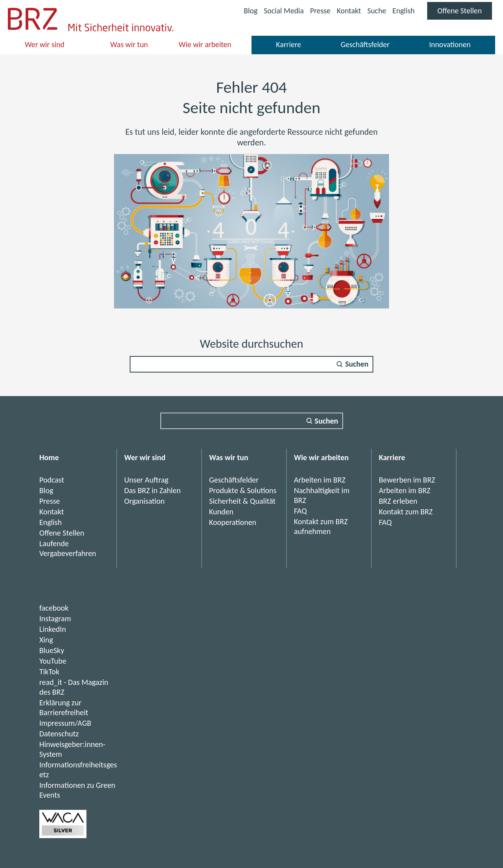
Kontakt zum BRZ (406, 512)
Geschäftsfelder (365, 46)
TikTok (49, 672)
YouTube (53, 661)
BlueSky (52, 650)
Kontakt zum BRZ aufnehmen (321, 526)
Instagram (55, 618)
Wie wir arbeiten (205, 46)
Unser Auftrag (146, 480)
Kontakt (348, 11)
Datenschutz (59, 734)
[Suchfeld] (251, 364)
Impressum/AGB (65, 723)
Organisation (144, 501)
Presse (319, 11)
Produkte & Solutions (243, 490)
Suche (376, 11)
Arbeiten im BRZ (320, 480)
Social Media (282, 12)
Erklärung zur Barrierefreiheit (64, 707)
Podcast (52, 480)
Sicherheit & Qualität (242, 501)
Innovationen (450, 46)
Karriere (289, 46)
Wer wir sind (45, 46)
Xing (46, 640)
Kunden (221, 512)
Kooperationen (233, 522)
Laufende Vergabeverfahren (68, 548)
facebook (54, 608)
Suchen (357, 364)
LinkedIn (53, 629)
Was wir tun (129, 46)
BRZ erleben (398, 501)
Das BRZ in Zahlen (152, 490)
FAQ (300, 511)
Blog (248, 11)
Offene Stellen (464, 13)
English (403, 11)
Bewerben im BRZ (407, 480)
